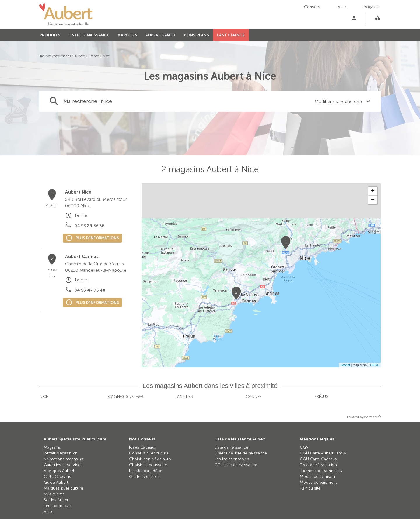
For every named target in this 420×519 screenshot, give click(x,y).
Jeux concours (58, 506)
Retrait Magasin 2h (61, 453)
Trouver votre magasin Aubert (62, 56)
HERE (375, 365)
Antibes (185, 397)
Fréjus (322, 397)
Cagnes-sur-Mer (126, 397)
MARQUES (127, 35)
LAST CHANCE (231, 35)
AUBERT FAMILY (160, 35)
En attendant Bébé (146, 471)
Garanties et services (63, 465)
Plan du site (310, 488)
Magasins (372, 7)
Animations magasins (63, 459)
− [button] (373, 200)
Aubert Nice (78, 192)
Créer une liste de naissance (241, 453)
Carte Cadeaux (57, 477)
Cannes (254, 397)
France (94, 56)
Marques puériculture (63, 488)
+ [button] (373, 191)
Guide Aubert (56, 482)
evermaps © (372, 417)
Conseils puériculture (149, 453)
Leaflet (345, 365)
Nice (106, 56)
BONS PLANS (196, 35)
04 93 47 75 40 (90, 290)
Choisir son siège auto (150, 459)
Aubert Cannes (82, 256)
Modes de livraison (317, 477)
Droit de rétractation (318, 465)
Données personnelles (321, 471)
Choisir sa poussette (148, 465)
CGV (304, 447)
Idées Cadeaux (143, 447)
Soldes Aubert (57, 500)
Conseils (312, 7)
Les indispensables (232, 459)
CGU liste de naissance (236, 465)
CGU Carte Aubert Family (323, 453)
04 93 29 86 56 (89, 226)
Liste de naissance (231, 447)
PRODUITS (50, 35)
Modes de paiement (318, 482)
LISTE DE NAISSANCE (89, 35)
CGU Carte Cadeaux (318, 459)
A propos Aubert (59, 471)
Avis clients (54, 494)
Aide (342, 7)
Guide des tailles (144, 477)
